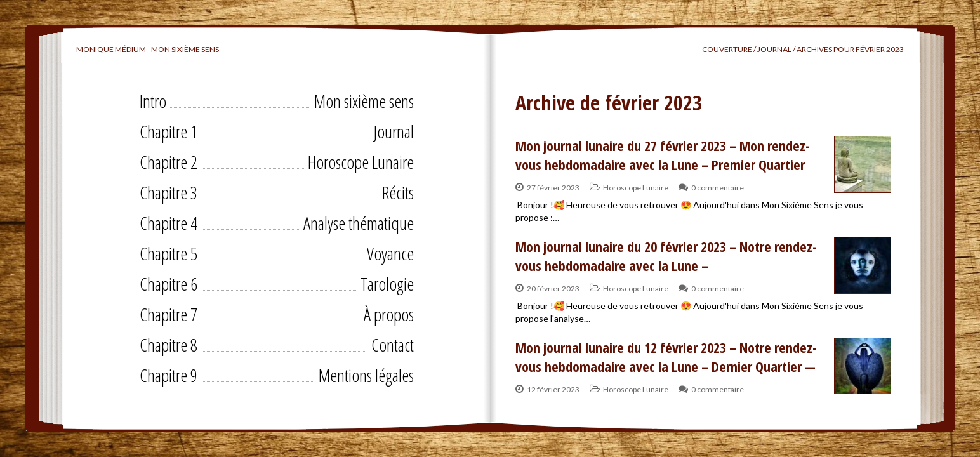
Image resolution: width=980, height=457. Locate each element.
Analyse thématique (359, 223)
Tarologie (387, 284)
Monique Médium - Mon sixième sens (148, 49)
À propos (389, 314)
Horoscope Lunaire (361, 162)
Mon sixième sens (364, 101)
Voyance (390, 253)
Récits (398, 192)
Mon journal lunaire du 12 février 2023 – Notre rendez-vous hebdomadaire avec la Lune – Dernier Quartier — (666, 357)
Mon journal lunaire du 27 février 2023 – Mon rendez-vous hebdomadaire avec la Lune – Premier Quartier (663, 155)
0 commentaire (718, 188)
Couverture (727, 49)
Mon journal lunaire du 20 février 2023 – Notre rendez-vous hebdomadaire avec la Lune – (666, 256)
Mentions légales (366, 375)
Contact (393, 345)
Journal (394, 131)
